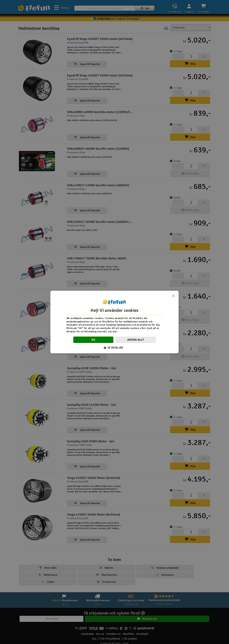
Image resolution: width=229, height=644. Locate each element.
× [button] (173, 297)
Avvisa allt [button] (136, 340)
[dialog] (115, 322)
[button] (115, 348)
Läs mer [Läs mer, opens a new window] (112, 332)
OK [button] (93, 340)
